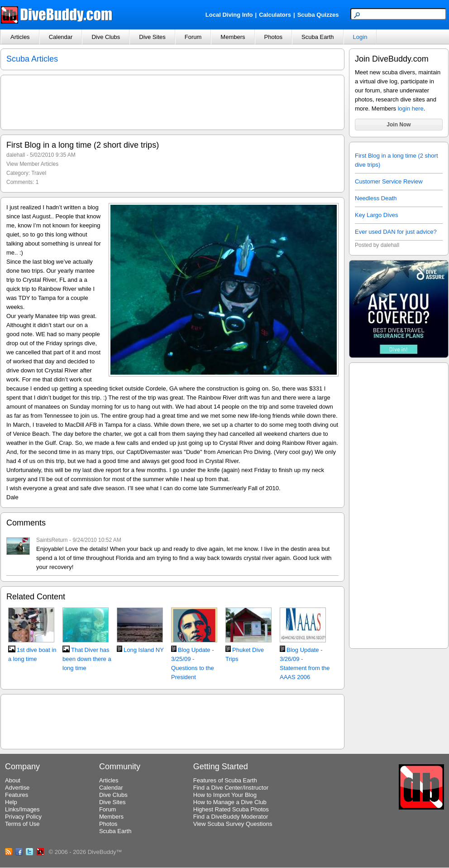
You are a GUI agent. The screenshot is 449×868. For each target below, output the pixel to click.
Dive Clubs (106, 37)
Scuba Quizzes (318, 15)
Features (17, 795)
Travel (39, 173)
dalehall (16, 155)
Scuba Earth (318, 37)
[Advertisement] (399, 504)
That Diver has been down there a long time (87, 659)
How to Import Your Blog (225, 795)
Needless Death (376, 198)
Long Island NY (144, 650)
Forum (193, 37)
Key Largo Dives (376, 215)
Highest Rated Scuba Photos (231, 809)
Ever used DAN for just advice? (396, 232)
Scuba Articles (32, 59)
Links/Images (22, 809)
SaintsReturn (52, 540)
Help (11, 802)
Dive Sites (152, 37)
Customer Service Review (389, 181)
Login (360, 37)
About (13, 780)
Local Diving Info (229, 15)
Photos (273, 37)
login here (411, 108)
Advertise (17, 788)
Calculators (275, 15)
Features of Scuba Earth (225, 780)
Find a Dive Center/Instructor (231, 788)
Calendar (61, 37)
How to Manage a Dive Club (230, 802)
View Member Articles (32, 164)
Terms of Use (22, 824)
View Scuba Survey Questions (233, 824)
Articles (20, 37)
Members (233, 37)
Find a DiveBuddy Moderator (231, 817)
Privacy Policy (23, 817)
